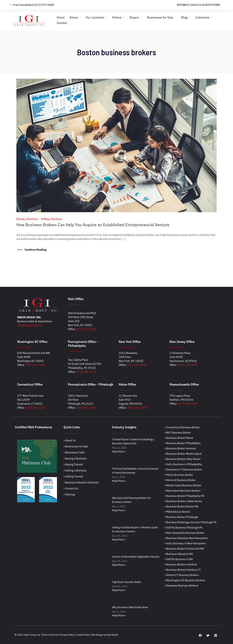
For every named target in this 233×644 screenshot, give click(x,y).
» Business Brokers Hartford (181, 564)
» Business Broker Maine (179, 438)
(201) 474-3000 (188, 365)
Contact (62, 23)
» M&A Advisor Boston (177, 512)
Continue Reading (35, 250)
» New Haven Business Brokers (182, 491)
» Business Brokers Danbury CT (183, 570)
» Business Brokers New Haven (182, 459)
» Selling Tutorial (73, 476)
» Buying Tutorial (73, 464)
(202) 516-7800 (35, 365)
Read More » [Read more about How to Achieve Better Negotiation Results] (119, 565)
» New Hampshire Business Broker (185, 533)
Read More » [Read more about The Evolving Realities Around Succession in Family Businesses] (119, 481)
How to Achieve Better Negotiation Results (136, 557)
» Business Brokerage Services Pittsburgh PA (190, 522)
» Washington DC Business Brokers (185, 580)
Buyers (134, 17)
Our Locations (95, 17)
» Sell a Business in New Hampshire (185, 543)
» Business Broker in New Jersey (183, 501)
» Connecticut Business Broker (182, 427)
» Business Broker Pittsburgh (181, 517)
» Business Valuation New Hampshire (186, 538)
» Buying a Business (75, 458)
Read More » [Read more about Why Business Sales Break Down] (119, 615)
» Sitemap (69, 494)
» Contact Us (71, 488)
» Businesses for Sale (76, 446)
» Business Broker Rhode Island (183, 454)
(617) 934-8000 (188, 404)
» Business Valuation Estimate (81, 482)
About (74, 17)
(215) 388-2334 (86, 372)
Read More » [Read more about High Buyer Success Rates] (119, 590)
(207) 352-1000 (137, 408)
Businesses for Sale (160, 17)
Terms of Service (50, 635)
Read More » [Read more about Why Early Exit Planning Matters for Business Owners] (119, 510)
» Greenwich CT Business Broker (183, 469)
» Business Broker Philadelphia (183, 443)
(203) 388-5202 (35, 408)
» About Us (70, 440)
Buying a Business (27, 219)
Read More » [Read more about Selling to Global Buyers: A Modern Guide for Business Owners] (119, 540)
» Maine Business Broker (179, 475)
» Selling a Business (75, 470)
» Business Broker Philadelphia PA (184, 496)
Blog (184, 17)
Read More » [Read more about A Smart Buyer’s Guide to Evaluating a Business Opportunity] (119, 451)
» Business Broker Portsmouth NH (184, 549)
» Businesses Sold (74, 452)
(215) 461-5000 (86, 408)
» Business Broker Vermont (180, 448)
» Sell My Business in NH (179, 559)
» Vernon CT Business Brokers (182, 575)
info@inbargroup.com (30, 325)
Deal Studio (112, 635)
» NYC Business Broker (178, 432)
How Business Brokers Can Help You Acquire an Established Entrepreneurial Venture (93, 225)
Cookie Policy (83, 635)
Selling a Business (52, 219)
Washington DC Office (32, 342)
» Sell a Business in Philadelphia (183, 464)
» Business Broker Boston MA (181, 506)
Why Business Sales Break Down (130, 607)
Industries (202, 17)
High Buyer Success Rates (127, 582)
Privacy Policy (67, 635)
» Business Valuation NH (179, 554)
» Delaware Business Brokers (181, 585)
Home (61, 17)
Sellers (117, 17)
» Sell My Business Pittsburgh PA (183, 527)
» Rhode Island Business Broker (183, 485)
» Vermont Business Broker (180, 480)
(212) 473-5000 (86, 329)
